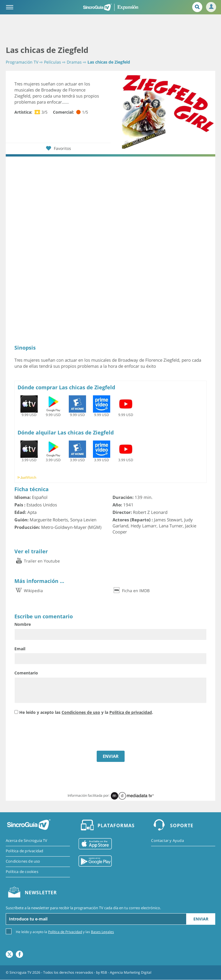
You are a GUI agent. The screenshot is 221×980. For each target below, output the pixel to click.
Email (20, 649)
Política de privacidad (131, 712)
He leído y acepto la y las (65, 932)
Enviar (201, 919)
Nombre (23, 624)
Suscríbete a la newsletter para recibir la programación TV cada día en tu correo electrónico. (83, 908)
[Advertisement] (110, 30)
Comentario (26, 673)
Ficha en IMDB (131, 591)
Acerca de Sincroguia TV (27, 841)
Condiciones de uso (81, 712)
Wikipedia (29, 591)
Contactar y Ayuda (167, 841)
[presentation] (58, 734)
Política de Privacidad (65, 932)
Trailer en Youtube (37, 561)
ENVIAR (111, 756)
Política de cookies (22, 872)
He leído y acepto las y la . (86, 712)
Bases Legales (102, 932)
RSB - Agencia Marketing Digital (126, 973)
